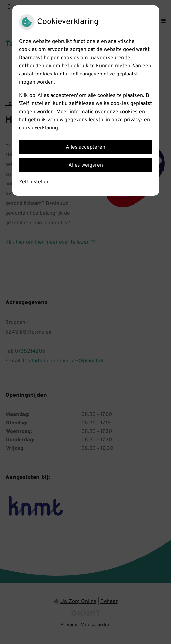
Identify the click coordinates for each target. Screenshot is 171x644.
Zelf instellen (34, 182)
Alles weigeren (86, 165)
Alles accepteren (85, 147)
